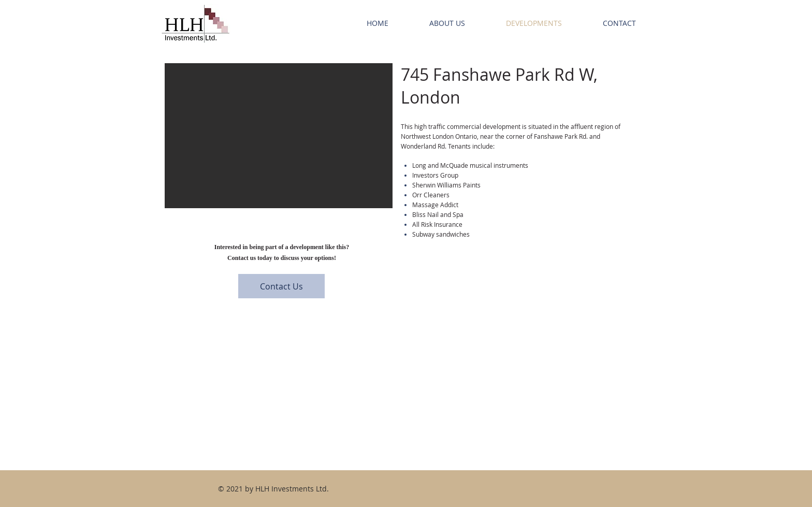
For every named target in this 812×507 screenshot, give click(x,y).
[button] (279, 136)
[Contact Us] (281, 286)
